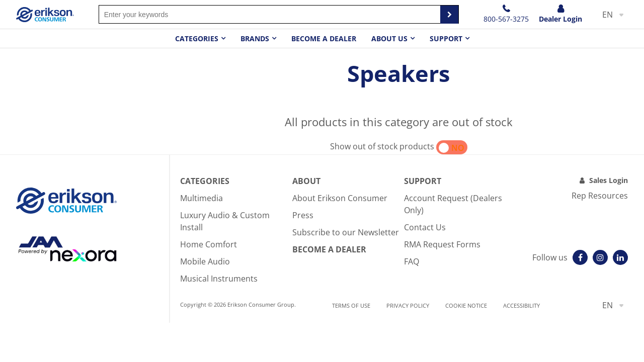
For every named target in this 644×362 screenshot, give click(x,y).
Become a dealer (324, 38)
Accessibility (521, 305)
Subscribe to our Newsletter (346, 232)
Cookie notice (466, 305)
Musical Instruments (219, 279)
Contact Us (425, 227)
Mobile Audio (205, 261)
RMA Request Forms (442, 244)
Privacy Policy (408, 305)
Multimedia (202, 198)
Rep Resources (600, 196)
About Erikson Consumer (340, 198)
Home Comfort (209, 244)
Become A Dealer (329, 249)
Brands (255, 38)
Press (303, 215)
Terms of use (351, 305)
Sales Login (609, 180)
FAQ (412, 261)
